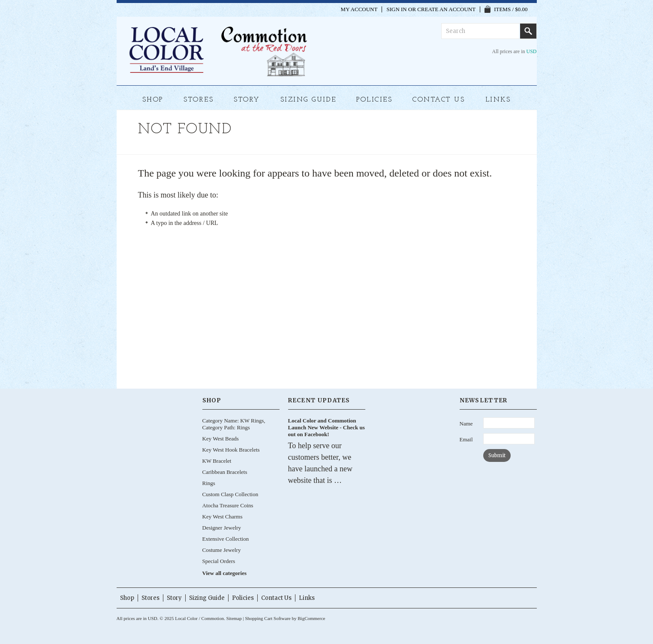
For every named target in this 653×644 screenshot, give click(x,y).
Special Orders (219, 561)
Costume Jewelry (222, 550)
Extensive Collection (226, 539)
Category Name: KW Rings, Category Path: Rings (234, 424)
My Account (359, 9)
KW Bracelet (217, 461)
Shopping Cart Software (268, 618)
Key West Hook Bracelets (231, 450)
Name (466, 424)
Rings (209, 483)
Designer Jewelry (222, 528)
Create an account (446, 9)
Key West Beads (221, 439)
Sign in (396, 9)
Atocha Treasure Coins (228, 505)
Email (466, 439)
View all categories (224, 573)
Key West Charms (223, 517)
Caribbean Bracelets (225, 472)
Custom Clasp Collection (230, 494)
